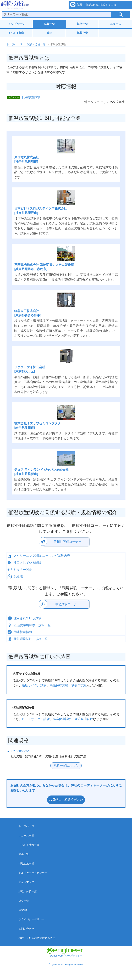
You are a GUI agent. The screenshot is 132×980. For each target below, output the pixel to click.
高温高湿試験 (84, 719)
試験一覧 (49, 24)
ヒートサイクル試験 (36, 719)
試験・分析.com (32, 5)
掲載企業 (82, 33)
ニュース (115, 24)
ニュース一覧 (26, 835)
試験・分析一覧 (36, 44)
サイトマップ (26, 882)
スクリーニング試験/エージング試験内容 (42, 556)
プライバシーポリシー (31, 919)
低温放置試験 (31, 97)
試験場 (18, 576)
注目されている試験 (27, 563)
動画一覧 (24, 854)
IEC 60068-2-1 (20, 751)
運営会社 (24, 910)
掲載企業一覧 (26, 863)
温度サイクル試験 (34, 685)
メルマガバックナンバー (33, 873)
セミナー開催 (23, 570)
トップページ (16, 24)
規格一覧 (82, 24)
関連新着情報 (23, 632)
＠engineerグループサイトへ (65, 952)
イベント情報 (16, 33)
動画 (49, 33)
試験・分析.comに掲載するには (37, 938)
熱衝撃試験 (79, 685)
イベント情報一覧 (29, 845)
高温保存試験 (59, 685)
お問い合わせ (26, 929)
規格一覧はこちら (66, 766)
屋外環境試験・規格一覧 (31, 639)
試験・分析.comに (97, 5)
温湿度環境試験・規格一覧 (32, 625)
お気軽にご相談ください (66, 800)
